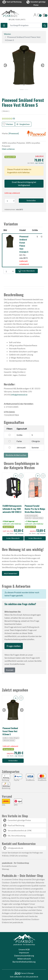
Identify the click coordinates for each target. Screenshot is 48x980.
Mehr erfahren (8, 149)
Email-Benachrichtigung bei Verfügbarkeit (24, 184)
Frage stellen (14, 646)
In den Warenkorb (27, 271)
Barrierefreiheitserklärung (24, 962)
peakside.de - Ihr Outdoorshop (24, 944)
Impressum (24, 952)
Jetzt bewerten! (10, 573)
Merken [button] (10, 124)
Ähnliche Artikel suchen (16, 455)
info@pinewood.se (19, 395)
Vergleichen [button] (25, 124)
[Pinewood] (14, 133)
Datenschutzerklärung (24, 956)
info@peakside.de (15, 848)
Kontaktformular (9, 866)
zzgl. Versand (39, 163)
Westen (7, 34)
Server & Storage (24, 973)
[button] (24, 65)
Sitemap (6, 869)
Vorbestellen (13, 761)
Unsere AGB (24, 949)
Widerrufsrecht (24, 959)
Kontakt (10, 670)
